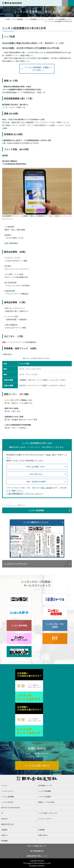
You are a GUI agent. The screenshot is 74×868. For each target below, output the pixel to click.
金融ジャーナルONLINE (46, 802)
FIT (2, 813)
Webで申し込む (36, 474)
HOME (7, 19)
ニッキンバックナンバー (16, 564)
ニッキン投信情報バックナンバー (35, 19)
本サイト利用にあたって (37, 846)
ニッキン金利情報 (8, 797)
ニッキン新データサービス (48, 813)
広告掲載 (41, 830)
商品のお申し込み (8, 824)
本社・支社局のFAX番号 (36, 482)
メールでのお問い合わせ (37, 765)
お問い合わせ (43, 835)
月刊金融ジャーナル (45, 785)
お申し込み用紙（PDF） (36, 467)
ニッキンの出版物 (45, 797)
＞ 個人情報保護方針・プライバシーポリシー (25, 494)
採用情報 (4, 841)
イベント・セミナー (45, 819)
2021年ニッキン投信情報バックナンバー (58, 20)
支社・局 (50, 455)
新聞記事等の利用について (37, 856)
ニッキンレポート (8, 791)
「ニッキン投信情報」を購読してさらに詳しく (38, 69)
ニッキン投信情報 (17, 19)
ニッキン (4, 785)
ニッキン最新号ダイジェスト (36, 522)
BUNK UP (4, 819)
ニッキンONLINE (7, 802)
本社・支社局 (46, 488)
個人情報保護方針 (37, 851)
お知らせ (4, 835)
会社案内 (4, 830)
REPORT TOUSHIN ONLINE (11, 808)
